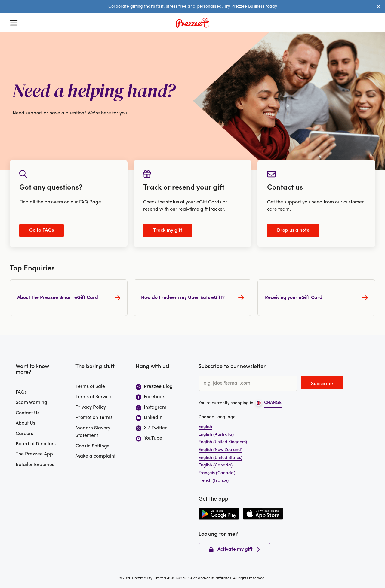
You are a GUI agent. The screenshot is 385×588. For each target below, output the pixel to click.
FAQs (21, 392)
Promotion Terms (94, 418)
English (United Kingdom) (223, 442)
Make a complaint (95, 456)
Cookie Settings (92, 446)
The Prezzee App (34, 454)
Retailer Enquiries (35, 465)
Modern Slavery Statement (93, 432)
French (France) (214, 481)
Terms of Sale (90, 387)
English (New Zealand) (220, 450)
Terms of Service (93, 397)
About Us (25, 423)
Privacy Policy (91, 407)
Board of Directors (36, 444)
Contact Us (28, 413)
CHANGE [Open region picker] (273, 403)
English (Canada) (216, 465)
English (205, 427)
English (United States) (220, 458)
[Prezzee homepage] (192, 23)
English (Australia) (216, 435)
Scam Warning (31, 403)
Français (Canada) (217, 473)
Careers (24, 434)
